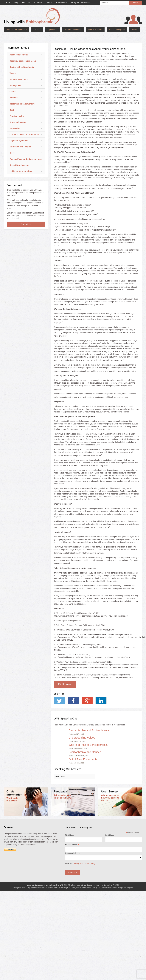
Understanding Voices (82, 729)
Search (136, 3)
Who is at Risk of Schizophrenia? (88, 737)
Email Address (72, 837)
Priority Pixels (76, 880)
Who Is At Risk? (95, 30)
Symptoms (52, 30)
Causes (37, 30)
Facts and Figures (117, 30)
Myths (135, 30)
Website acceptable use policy (122, 880)
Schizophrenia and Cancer (85, 744)
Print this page (65, 676)
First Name (70, 827)
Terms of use (86, 880)
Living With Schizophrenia (35, 880)
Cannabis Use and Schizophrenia (89, 722)
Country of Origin (72, 845)
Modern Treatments (73, 30)
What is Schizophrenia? (17, 30)
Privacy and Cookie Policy (84, 855)
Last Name (110, 827)
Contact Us (26, 216)
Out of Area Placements (83, 751)
